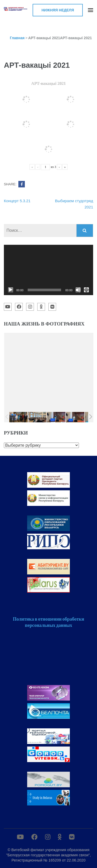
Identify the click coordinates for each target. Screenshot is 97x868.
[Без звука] (78, 290)
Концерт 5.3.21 (17, 201)
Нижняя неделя (58, 10)
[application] (48, 270)
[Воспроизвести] (11, 290)
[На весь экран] (86, 290)
